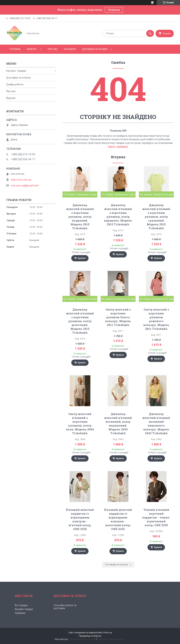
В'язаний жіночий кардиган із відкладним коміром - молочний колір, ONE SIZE (118, 519)
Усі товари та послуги (116, 565)
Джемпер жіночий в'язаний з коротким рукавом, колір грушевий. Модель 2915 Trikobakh (156, 217)
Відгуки (11, 98)
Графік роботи (15, 84)
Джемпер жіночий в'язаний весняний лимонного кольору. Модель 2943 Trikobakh (156, 423)
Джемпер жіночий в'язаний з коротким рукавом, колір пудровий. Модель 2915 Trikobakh (80, 217)
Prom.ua (108, 633)
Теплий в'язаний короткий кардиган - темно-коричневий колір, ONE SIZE (156, 517)
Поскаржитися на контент (82, 639)
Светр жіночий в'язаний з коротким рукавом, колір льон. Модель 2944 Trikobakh (80, 423)
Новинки (114, 10)
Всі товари (21, 605)
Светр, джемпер (118, 146)
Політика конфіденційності (111, 639)
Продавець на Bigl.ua (90, 636)
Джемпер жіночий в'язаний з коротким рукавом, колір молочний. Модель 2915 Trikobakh (80, 321)
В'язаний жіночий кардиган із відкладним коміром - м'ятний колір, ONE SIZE (80, 519)
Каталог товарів (16, 71)
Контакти (70, 49)
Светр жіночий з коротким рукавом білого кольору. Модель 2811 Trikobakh (118, 317)
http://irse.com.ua (21, 180)
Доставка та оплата (95, 49)
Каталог (32, 49)
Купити (82, 258)
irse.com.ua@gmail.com (25, 186)
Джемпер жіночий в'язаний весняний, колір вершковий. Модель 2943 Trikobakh (118, 423)
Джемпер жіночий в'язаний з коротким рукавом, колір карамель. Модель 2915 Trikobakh (118, 215)
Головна (15, 49)
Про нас (53, 49)
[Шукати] (150, 33)
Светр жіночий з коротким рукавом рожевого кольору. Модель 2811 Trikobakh (156, 319)
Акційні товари (24, 609)
